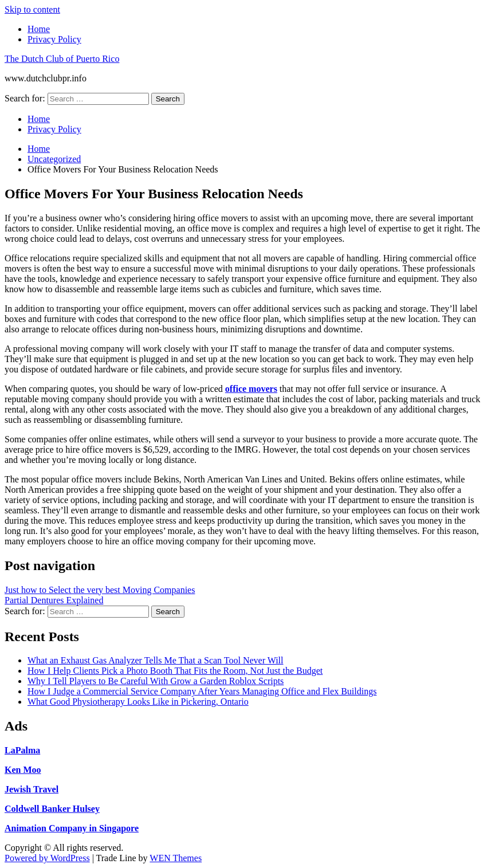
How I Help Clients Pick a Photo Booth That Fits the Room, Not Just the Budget (175, 671)
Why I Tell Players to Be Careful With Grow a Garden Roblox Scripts (156, 681)
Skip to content (32, 9)
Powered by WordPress (47, 858)
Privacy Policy (54, 39)
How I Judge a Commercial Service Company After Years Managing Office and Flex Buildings (202, 691)
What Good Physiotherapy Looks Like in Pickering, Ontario (138, 702)
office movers (251, 389)
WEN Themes (176, 858)
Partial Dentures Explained (54, 600)
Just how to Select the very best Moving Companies (100, 590)
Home (39, 29)
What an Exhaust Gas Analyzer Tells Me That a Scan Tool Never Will (155, 660)
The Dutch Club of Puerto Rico (62, 59)
